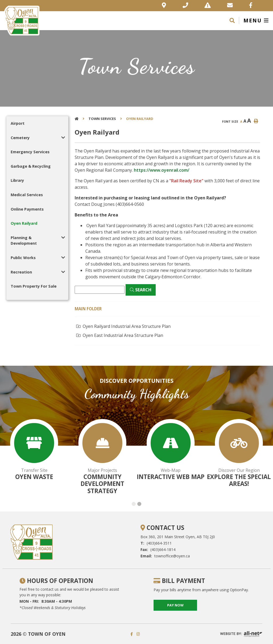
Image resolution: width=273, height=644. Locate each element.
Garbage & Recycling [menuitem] (31, 166)
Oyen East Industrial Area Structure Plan (120, 335)
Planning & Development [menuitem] (24, 241)
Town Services (102, 119)
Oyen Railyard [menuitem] (24, 223)
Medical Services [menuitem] (27, 195)
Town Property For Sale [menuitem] (34, 286)
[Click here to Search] (141, 290)
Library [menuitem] (17, 180)
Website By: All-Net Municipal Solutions (241, 634)
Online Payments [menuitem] (27, 209)
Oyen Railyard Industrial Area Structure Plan (123, 326)
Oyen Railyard (140, 119)
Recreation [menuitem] (21, 272)
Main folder (88, 309)
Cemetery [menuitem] (20, 138)
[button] (63, 138)
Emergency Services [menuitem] (30, 152)
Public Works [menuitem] (23, 258)
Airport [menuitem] (18, 123)
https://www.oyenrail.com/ (162, 170)
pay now (175, 605)
